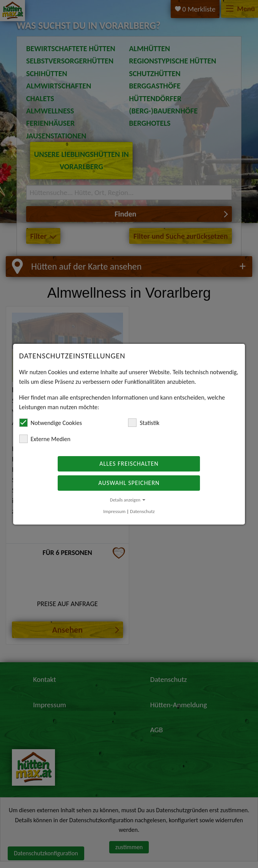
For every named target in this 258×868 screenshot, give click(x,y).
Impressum (115, 511)
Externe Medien (45, 439)
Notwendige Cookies (51, 423)
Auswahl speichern (129, 483)
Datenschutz (142, 511)
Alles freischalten (129, 464)
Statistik (144, 423)
